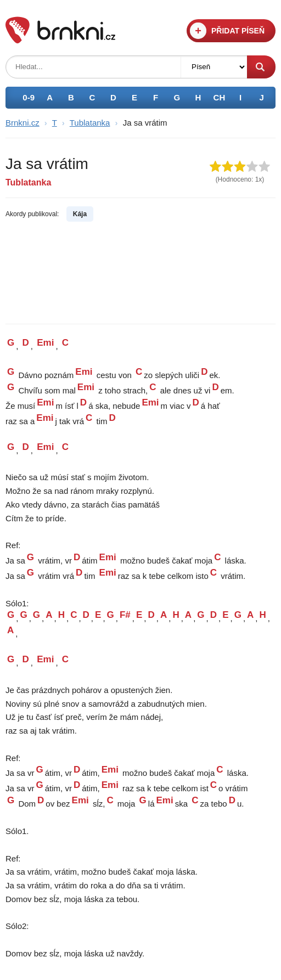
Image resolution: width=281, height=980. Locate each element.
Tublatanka (90, 123)
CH (220, 97)
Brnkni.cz (23, 123)
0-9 (29, 97)
